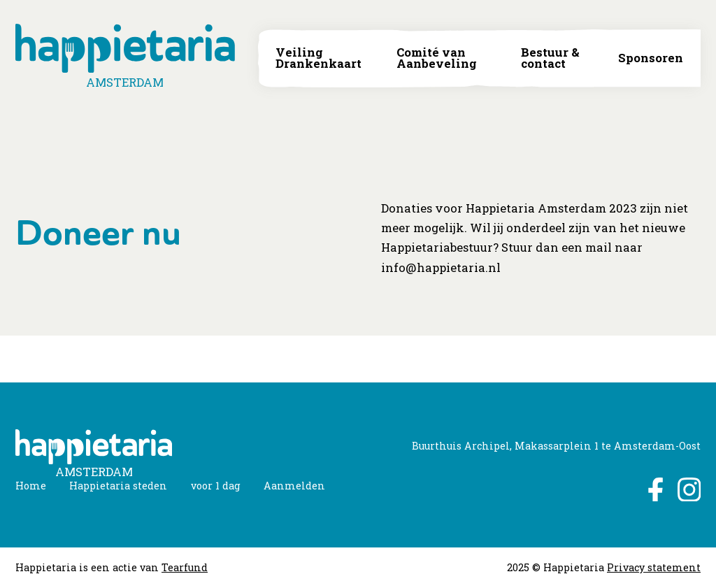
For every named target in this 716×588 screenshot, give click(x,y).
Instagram (689, 489)
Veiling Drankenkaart (318, 58)
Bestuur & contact (550, 58)
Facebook (654, 489)
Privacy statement (654, 567)
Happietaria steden (118, 486)
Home (31, 486)
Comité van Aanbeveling (437, 58)
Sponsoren (651, 58)
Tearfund (185, 567)
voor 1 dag (216, 486)
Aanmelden (294, 486)
